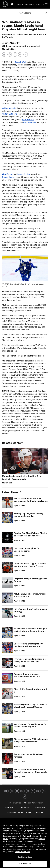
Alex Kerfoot (8, 174)
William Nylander (9, 108)
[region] (25, 843)
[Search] (12, 4)
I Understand (25, 864)
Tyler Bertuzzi (28, 119)
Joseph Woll (20, 62)
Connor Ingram (9, 177)
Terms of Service (22, 852)
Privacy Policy (29, 836)
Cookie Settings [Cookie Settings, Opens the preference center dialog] (25, 857)
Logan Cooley (24, 174)
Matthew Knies (30, 122)
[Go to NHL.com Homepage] (5, 4)
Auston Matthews (10, 114)
